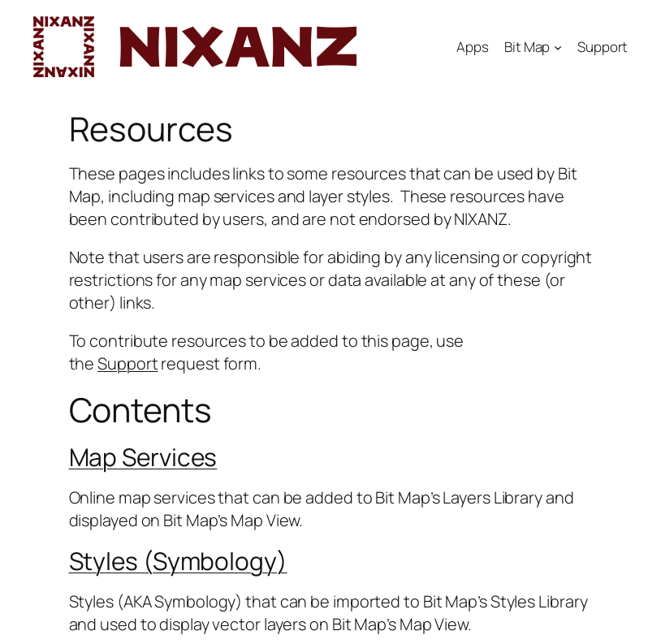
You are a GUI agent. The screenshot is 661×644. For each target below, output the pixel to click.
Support (603, 47)
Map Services (143, 457)
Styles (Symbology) (178, 561)
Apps (473, 47)
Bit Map (527, 47)
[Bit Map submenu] (558, 46)
